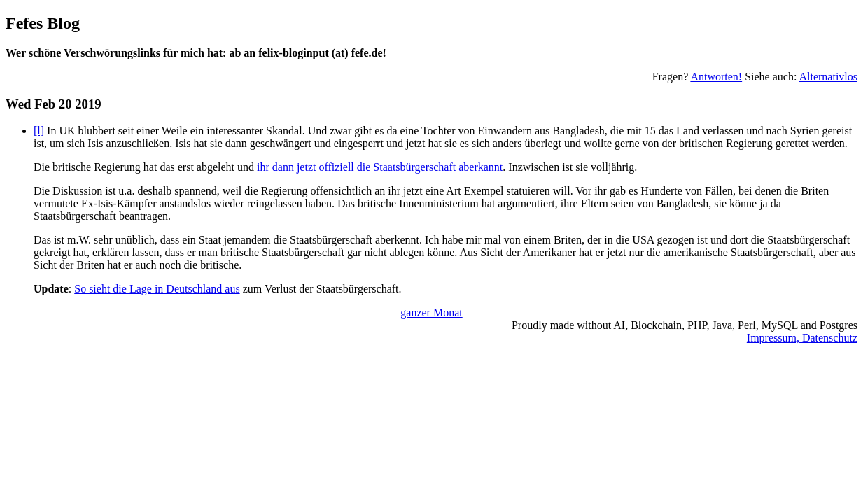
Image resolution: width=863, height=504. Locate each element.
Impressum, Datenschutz (802, 338)
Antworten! (716, 77)
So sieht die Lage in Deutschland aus (157, 289)
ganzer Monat (431, 313)
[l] (39, 131)
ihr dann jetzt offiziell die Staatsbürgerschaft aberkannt (380, 167)
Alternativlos (828, 77)
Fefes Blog (43, 23)
